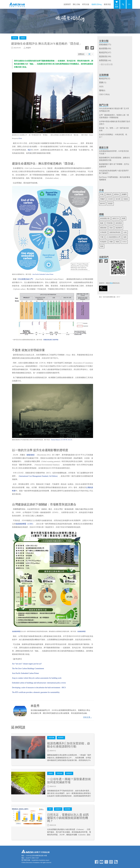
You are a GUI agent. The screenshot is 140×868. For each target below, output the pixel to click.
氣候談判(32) (105, 78)
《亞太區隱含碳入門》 (25, 279)
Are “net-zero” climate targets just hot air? (27, 664)
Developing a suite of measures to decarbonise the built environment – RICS (39, 688)
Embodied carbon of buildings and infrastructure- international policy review (39, 683)
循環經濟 (69, 773)
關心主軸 (76, 4)
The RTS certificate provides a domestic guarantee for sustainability (36, 692)
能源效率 (58, 809)
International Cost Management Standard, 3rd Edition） (39, 476)
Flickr (20, 138)
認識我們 (67, 4)
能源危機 (51, 738)
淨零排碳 (59, 773)
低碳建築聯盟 (16, 631)
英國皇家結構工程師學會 (51, 340)
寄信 (111, 283)
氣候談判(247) (105, 52)
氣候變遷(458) (105, 48)
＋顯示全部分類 (106, 64)
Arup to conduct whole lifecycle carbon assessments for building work (37, 678)
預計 (30, 150)
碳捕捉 (51, 773)
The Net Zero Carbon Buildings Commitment (28, 669)
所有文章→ (88, 717)
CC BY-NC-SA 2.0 (67, 440)
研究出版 (86, 4)
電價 (50, 809)
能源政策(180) (105, 56)
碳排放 (15, 38)
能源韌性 (61, 738)
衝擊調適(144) (105, 60)
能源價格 (68, 809)
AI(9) (101, 86)
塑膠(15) (103, 82)
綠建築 (23, 38)
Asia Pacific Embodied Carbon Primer (43, 274)
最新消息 (107, 4)
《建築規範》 (30, 455)
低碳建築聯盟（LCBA (24, 524)
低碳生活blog (97, 4)
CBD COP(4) (104, 94)
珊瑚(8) (102, 90)
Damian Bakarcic (56, 440)
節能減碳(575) (105, 44)
